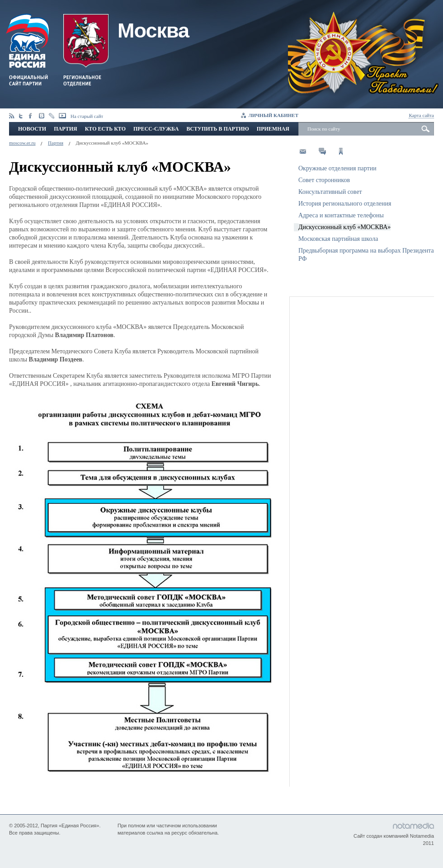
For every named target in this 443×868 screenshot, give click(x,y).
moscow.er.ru (22, 143)
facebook (32, 116)
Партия (65, 129)
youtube (62, 116)
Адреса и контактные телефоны (341, 215)
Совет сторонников (324, 180)
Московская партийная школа (338, 239)
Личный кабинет (273, 115)
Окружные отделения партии (337, 168)
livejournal (52, 116)
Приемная (273, 129)
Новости (32, 129)
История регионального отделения (345, 204)
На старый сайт (87, 116)
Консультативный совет (330, 192)
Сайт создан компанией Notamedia (394, 836)
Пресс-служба (156, 129)
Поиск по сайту (324, 129)
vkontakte (42, 116)
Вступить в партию (217, 129)
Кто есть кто (105, 129)
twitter (22, 116)
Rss (12, 116)
